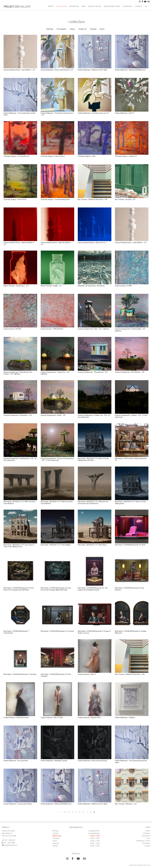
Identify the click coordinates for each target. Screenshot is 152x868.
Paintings (50, 29)
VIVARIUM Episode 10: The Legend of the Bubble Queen (93, 589)
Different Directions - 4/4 (98, 199)
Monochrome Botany (99, 761)
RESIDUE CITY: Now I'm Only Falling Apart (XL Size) (93, 459)
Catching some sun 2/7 (100, 113)
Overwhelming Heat (62, 199)
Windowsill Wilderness (137, 70)
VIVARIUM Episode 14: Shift (135, 545)
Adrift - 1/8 (61, 415)
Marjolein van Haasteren (87, 286)
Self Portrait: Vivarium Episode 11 (131, 459)
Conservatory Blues (25, 804)
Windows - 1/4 (131, 804)
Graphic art (83, 29)
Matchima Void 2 (23, 717)
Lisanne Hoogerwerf (85, 329)
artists (51, 6)
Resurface (101, 286)
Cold (94, 156)
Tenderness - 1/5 (22, 286)
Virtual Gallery (95, 6)
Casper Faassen (84, 674)
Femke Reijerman (47, 70)
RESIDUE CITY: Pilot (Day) (97, 545)
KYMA (129, 286)
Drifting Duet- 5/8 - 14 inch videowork (20, 459)
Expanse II (133, 156)
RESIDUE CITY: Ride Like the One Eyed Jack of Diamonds (93, 502)
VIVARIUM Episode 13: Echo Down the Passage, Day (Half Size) (19, 589)
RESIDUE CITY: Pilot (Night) (60, 545)
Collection (61, 6)
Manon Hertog (9, 286)
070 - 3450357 (10, 840)
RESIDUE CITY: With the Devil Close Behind (19, 502)
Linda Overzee (120, 286)
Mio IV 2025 (58, 717)
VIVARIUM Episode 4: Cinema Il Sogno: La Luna (94, 632)
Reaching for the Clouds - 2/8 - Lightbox (18, 373)
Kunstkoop (127, 6)
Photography (62, 29)
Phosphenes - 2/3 (101, 372)
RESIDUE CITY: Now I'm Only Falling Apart (130, 502)
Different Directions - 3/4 (135, 674)
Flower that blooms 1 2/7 (64, 70)
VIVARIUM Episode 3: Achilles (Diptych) (131, 632)
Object (72, 29)
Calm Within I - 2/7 (28, 70)
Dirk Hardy (82, 458)
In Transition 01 (23, 156)
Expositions (74, 6)
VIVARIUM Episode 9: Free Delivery (129, 589)
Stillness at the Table (99, 70)
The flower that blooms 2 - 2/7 (57, 114)
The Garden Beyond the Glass (20, 114)
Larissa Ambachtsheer (12, 70)
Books (102, 29)
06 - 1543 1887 (9, 843)
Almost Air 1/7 (101, 242)
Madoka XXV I (96, 717)
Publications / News (112, 6)
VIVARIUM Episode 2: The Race (25, 674)
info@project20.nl (11, 845)
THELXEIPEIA (58, 329)
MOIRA (18, 329)
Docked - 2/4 (130, 199)
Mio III (93, 674)
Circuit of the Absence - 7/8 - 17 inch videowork (57, 459)
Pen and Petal (23, 761)
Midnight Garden (61, 761)
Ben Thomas (83, 199)
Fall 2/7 (131, 113)
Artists (148, 831)
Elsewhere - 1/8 (26, 415)
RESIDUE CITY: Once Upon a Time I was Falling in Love (19, 546)
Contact (139, 6)
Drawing (93, 29)
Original (132, 717)
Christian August (10, 156)
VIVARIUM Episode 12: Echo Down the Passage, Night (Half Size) (56, 589)
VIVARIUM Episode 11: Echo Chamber (56, 675)
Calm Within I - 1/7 (140, 242)
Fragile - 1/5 (57, 286)
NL (146, 6)
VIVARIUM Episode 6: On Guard (62, 631)
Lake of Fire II (60, 156)
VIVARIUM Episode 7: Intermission (16, 632)
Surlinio (148, 865)
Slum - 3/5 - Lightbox (102, 329)
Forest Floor (22, 199)
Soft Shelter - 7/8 (138, 372)
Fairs (83, 6)
